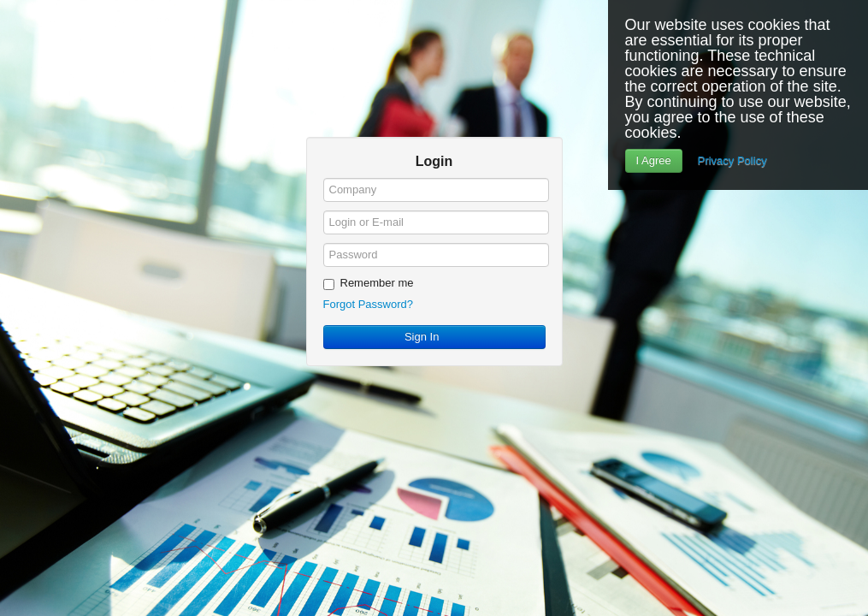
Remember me (369, 283)
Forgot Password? (369, 304)
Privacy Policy (732, 160)
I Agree (654, 160)
